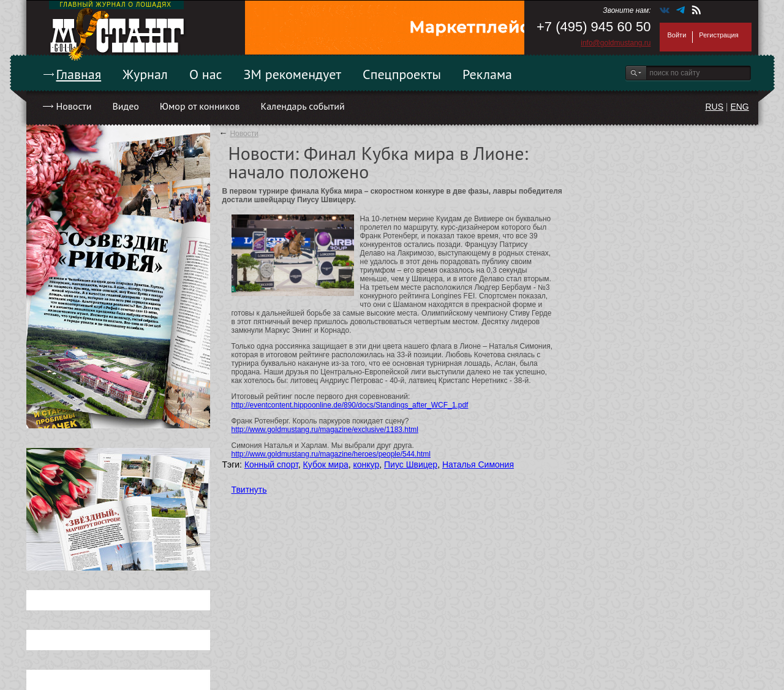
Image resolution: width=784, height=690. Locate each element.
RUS (714, 107)
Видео (125, 106)
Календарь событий (302, 106)
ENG (739, 107)
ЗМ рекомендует (293, 74)
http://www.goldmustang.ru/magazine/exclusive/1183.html (325, 430)
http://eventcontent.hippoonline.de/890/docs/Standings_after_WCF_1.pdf (350, 405)
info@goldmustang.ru (616, 43)
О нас (206, 74)
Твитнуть (249, 490)
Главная (79, 74)
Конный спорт (271, 464)
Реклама (487, 74)
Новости (74, 106)
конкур (367, 464)
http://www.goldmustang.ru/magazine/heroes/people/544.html (331, 454)
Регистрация (718, 35)
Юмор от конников (200, 106)
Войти (677, 35)
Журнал (145, 74)
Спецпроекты (402, 74)
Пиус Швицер (411, 464)
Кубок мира (326, 464)
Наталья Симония (478, 464)
